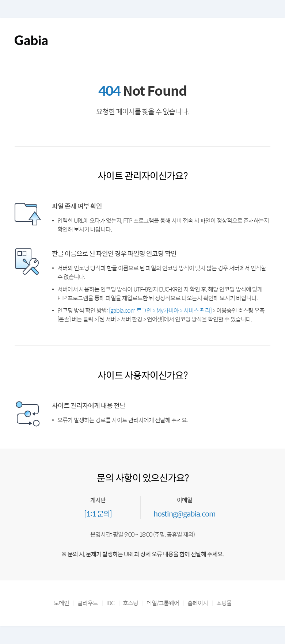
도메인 (61, 603)
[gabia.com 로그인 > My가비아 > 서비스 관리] (160, 310)
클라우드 (88, 603)
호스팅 (130, 603)
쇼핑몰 (224, 603)
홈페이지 (198, 603)
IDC (110, 603)
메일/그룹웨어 (163, 603)
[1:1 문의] (98, 513)
